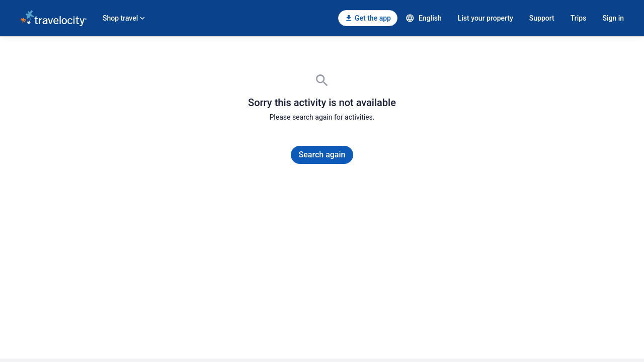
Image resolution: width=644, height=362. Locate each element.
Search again (322, 155)
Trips (579, 18)
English (424, 18)
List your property (486, 18)
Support (542, 18)
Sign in (613, 18)
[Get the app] (368, 18)
